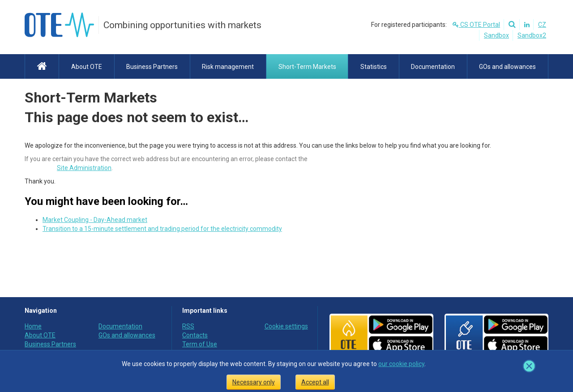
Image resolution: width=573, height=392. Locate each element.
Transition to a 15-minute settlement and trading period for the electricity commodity (162, 229)
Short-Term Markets (91, 98)
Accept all (315, 382)
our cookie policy (401, 364)
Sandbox (496, 35)
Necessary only (254, 382)
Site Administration (84, 168)
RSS (188, 326)
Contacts (195, 335)
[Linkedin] (526, 25)
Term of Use (200, 344)
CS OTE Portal (476, 25)
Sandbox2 (532, 35)
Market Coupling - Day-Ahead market (95, 220)
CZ (542, 25)
